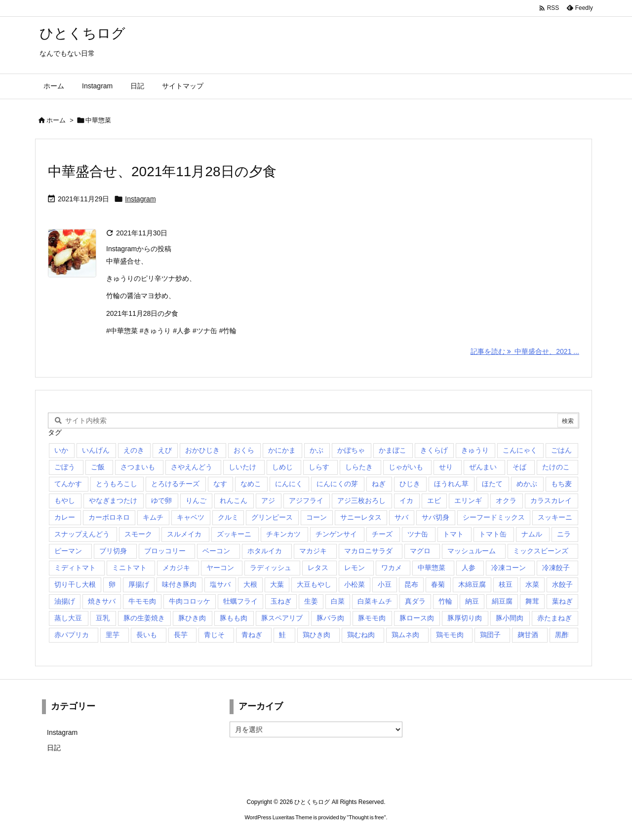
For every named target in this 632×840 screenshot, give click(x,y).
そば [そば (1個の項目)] (519, 467)
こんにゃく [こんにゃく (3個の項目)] (520, 450)
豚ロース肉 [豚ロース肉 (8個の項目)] (417, 618)
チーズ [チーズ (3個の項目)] (382, 534)
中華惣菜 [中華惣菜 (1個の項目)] (432, 568)
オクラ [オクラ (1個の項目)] (506, 500)
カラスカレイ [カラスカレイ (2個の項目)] (551, 500)
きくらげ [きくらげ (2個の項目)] (434, 450)
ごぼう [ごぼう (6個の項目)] (65, 467)
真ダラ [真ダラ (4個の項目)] (415, 601)
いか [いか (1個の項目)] (61, 450)
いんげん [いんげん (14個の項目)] (96, 450)
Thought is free (366, 817)
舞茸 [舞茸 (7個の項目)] (532, 601)
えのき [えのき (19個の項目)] (134, 450)
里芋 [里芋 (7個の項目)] (113, 635)
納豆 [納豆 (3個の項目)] (472, 601)
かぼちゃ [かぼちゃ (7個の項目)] (351, 450)
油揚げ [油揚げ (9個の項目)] (65, 601)
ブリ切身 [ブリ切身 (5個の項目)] (113, 551)
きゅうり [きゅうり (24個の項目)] (475, 450)
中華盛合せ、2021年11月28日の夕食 (162, 172)
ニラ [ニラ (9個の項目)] (564, 534)
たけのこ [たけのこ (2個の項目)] (556, 467)
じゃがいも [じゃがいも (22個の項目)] (406, 467)
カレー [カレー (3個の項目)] (65, 517)
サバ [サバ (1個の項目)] (401, 517)
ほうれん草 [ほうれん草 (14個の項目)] (451, 484)
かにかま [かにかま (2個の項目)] (282, 450)
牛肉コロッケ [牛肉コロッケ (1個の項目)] (190, 601)
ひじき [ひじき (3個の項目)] (410, 484)
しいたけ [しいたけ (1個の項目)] (242, 467)
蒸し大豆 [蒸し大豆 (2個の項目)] (68, 618)
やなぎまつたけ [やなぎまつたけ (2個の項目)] (113, 500)
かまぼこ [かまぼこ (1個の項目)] (393, 450)
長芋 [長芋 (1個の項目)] (181, 635)
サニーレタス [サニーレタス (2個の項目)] (361, 517)
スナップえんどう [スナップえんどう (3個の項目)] (82, 534)
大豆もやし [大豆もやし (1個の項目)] (314, 584)
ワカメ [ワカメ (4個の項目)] (392, 568)
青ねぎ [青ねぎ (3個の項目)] (252, 635)
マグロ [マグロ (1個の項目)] (420, 551)
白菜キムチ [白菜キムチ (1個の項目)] (375, 601)
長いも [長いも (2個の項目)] (147, 635)
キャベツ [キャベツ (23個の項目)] (191, 517)
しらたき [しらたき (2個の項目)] (359, 467)
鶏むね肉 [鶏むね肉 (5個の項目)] (361, 635)
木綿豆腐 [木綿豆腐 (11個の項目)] (472, 584)
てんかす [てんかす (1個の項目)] (68, 484)
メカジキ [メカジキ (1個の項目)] (176, 568)
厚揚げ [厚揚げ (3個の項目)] (139, 584)
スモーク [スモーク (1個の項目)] (138, 534)
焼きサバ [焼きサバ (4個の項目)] (102, 601)
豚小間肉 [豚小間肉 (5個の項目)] (510, 618)
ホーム (56, 120)
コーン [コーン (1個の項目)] (316, 517)
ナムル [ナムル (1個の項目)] (532, 534)
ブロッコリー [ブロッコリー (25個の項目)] (165, 551)
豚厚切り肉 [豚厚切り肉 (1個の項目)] (465, 618)
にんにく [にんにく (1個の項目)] (289, 484)
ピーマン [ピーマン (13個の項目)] (68, 551)
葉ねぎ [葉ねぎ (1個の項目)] (562, 601)
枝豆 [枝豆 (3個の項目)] (506, 584)
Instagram (140, 199)
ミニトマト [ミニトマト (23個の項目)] (129, 568)
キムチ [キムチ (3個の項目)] (153, 517)
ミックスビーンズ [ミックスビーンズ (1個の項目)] (541, 551)
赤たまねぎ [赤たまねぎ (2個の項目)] (554, 618)
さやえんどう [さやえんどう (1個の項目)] (192, 467)
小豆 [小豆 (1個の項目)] (385, 584)
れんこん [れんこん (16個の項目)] (234, 500)
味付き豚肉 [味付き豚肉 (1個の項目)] (179, 584)
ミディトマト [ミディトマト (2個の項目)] (75, 568)
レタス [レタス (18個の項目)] (318, 568)
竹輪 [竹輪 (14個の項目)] (445, 601)
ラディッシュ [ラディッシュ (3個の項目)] (271, 568)
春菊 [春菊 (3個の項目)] (438, 584)
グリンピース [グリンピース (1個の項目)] (272, 517)
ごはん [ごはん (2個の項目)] (561, 450)
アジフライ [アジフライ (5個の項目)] (306, 500)
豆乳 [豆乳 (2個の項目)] (103, 618)
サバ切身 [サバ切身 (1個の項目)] (435, 517)
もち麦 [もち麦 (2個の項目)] (561, 484)
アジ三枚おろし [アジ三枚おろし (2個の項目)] (361, 500)
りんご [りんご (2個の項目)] (196, 500)
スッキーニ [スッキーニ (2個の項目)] (555, 517)
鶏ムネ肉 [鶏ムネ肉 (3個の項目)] (405, 635)
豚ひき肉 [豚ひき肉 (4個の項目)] (192, 618)
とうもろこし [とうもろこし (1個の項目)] (117, 484)
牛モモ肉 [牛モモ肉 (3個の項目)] (142, 601)
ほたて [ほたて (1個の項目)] (492, 484)
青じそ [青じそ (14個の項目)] (214, 635)
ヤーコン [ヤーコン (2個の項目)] (220, 568)
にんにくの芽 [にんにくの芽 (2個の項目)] (337, 484)
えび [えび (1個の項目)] (165, 450)
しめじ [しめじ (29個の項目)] (282, 467)
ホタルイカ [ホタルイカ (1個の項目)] (265, 551)
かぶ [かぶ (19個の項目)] (316, 450)
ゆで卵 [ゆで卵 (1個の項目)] (161, 500)
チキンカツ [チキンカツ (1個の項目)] (283, 534)
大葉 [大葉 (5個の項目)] (277, 584)
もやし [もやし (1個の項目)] (65, 500)
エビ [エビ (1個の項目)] (434, 500)
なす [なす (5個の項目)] (220, 484)
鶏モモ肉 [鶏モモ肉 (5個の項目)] (450, 635)
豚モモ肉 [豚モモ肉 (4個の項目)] (372, 618)
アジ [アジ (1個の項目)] (268, 500)
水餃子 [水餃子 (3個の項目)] (562, 584)
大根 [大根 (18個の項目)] (250, 584)
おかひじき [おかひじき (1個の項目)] (202, 450)
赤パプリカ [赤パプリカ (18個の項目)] (72, 635)
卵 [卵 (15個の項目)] (112, 584)
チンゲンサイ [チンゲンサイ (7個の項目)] (336, 534)
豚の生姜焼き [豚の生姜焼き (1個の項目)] (144, 618)
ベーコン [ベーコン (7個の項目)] (216, 551)
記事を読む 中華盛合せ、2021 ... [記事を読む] (525, 351)
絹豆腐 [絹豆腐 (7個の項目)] (502, 601)
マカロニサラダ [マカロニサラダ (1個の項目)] (368, 551)
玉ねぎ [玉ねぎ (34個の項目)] (281, 601)
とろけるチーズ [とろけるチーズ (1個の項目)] (175, 484)
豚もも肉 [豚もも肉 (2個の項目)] (234, 618)
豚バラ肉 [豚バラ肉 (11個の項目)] (330, 618)
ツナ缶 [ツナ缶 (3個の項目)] (418, 534)
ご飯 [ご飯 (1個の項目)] (98, 467)
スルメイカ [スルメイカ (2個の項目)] (184, 534)
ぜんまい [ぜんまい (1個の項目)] (483, 467)
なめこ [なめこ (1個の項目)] (251, 484)
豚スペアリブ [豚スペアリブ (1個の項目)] (282, 618)
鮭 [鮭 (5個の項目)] (282, 635)
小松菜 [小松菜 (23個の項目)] (355, 584)
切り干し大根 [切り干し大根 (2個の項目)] (75, 584)
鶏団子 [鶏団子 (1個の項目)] (490, 635)
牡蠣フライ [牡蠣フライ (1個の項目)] (240, 601)
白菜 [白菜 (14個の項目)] (338, 601)
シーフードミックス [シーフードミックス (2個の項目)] (494, 517)
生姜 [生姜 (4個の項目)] (311, 601)
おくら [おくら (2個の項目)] (244, 450)
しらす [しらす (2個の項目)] (319, 467)
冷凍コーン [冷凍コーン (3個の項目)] (509, 568)
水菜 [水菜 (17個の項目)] (532, 584)
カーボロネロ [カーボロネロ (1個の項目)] (109, 517)
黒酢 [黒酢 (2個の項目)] (562, 635)
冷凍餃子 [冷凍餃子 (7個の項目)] (556, 568)
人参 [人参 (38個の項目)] (469, 568)
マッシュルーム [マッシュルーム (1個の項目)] (472, 551)
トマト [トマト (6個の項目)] (453, 534)
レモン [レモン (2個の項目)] (355, 568)
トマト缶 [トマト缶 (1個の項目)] (493, 534)
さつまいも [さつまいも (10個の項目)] (138, 467)
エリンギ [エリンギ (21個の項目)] (468, 500)
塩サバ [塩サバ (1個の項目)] (220, 584)
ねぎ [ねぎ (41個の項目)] (379, 484)
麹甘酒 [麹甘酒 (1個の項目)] (528, 635)
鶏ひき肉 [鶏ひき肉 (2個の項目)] (316, 635)
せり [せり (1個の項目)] (446, 467)
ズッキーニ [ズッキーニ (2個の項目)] (234, 534)
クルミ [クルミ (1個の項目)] (228, 517)
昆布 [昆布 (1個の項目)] (411, 584)
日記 (54, 748)
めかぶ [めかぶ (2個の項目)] (527, 484)
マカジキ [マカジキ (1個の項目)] (313, 551)
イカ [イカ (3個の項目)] (406, 500)
